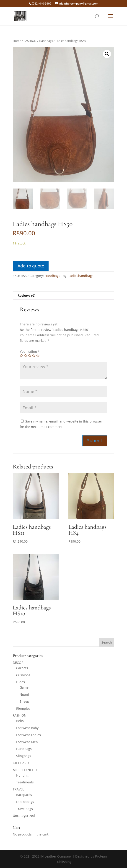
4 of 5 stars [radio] (34, 356)
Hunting (22, 775)
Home (17, 41)
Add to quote (31, 266)
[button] (107, 54)
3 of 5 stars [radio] (30, 356)
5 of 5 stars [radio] (38, 356)
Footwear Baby (27, 728)
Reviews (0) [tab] (26, 296)
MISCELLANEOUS (26, 770)
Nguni (24, 694)
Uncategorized (24, 816)
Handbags (46, 41)
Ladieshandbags (81, 276)
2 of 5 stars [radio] (26, 356)
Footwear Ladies (29, 735)
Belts (20, 721)
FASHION (30, 41)
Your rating (30, 351)
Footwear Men (27, 742)
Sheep (24, 701)
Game (24, 687)
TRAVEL (18, 789)
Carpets (22, 668)
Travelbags (25, 809)
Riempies (23, 708)
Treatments (25, 782)
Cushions (23, 675)
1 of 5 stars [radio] (21, 356)
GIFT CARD (21, 763)
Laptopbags (25, 802)
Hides (21, 682)
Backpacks (24, 795)
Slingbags (24, 756)
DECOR (18, 663)
